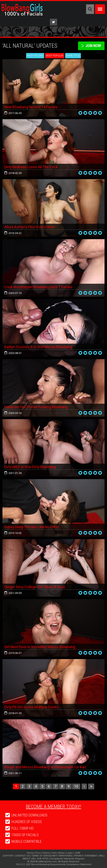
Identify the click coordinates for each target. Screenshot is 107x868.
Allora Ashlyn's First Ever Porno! (30, 227)
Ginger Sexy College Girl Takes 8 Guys (35, 587)
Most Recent (35, 56)
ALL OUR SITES (40, 859)
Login (69, 853)
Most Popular (55, 56)
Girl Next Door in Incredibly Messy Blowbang (40, 647)
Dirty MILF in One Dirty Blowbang (30, 467)
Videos (46, 853)
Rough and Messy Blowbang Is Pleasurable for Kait (45, 767)
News (62, 853)
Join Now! (93, 46)
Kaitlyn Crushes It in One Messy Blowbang (39, 347)
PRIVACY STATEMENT (86, 856)
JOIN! (77, 853)
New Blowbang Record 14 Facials (31, 107)
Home (30, 853)
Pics (38, 853)
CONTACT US (22, 856)
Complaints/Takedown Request (67, 859)
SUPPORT (8, 856)
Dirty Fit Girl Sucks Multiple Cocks (32, 707)
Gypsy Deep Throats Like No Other (32, 527)
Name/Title (73, 56)
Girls (54, 853)
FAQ (101, 856)
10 (76, 786)
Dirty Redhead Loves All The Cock (32, 167)
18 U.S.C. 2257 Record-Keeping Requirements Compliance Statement (53, 864)
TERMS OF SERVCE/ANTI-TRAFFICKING (52, 856)
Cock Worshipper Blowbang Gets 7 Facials (39, 287)
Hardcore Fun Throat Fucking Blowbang (36, 407)
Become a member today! (53, 807)
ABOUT (27, 859)
